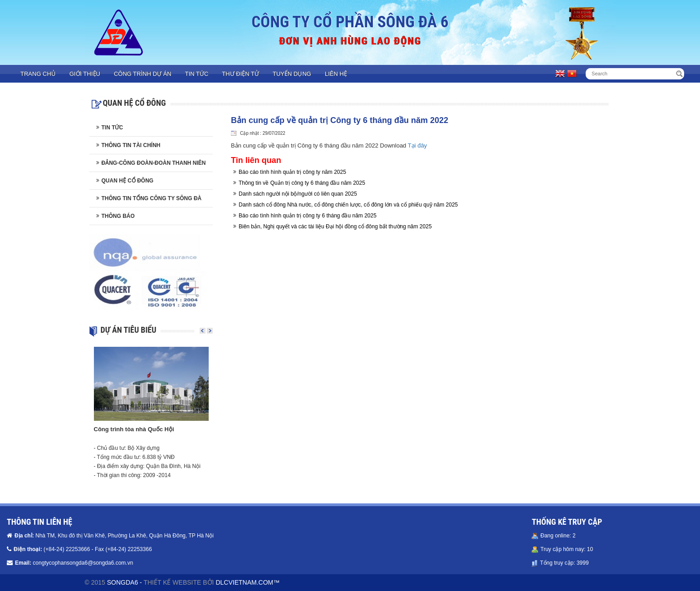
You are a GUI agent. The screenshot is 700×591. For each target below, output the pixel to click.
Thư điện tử (240, 74)
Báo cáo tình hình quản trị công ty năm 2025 (292, 172)
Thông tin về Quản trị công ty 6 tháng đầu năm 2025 (302, 183)
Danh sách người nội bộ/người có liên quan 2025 (298, 194)
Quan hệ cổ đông (128, 181)
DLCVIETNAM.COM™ (247, 582)
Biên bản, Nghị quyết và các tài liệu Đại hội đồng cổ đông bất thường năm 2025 (335, 227)
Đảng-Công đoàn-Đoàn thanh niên (154, 163)
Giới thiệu (85, 74)
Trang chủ (38, 74)
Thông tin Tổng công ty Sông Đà (152, 198)
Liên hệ (336, 74)
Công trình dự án (143, 74)
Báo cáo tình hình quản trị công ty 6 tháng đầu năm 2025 (308, 216)
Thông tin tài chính (131, 145)
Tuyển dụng (292, 74)
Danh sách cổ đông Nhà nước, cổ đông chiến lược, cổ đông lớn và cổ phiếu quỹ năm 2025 (348, 205)
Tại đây (417, 145)
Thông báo (118, 216)
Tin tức (197, 74)
